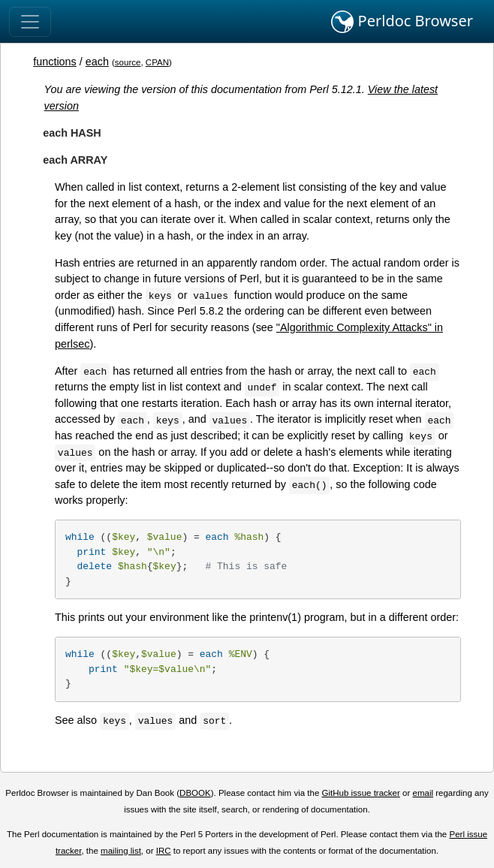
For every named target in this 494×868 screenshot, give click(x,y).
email (423, 793)
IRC (164, 851)
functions (55, 62)
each (97, 62)
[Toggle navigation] (30, 22)
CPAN (157, 62)
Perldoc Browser (402, 22)
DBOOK (195, 793)
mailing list (121, 851)
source (128, 62)
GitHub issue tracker (361, 793)
